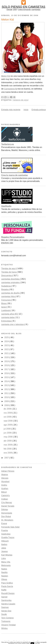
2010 (7, 397)
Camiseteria (9, 89)
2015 (7, 377)
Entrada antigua (39, 110)
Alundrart (5, 482)
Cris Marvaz (7, 503)
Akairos (5, 475)
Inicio (26, 110)
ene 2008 (8, 453)
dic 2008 (8, 409)
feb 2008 (8, 449)
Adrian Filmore (8, 471)
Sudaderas (6, 286)
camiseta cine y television (13, 324)
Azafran (5, 489)
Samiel (4, 597)
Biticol (4, 492)
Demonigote (7, 513)
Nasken (5, 576)
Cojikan (5, 499)
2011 (7, 393)
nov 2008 (8, 413)
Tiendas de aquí (20, 100)
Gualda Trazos (8, 537)
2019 (7, 361)
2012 (7, 389)
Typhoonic (6, 621)
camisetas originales (11, 282)
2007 (7, 458)
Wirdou (4, 628)
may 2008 (8, 437)
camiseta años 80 (9, 314)
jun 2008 (8, 433)
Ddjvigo (5, 510)
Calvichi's (5, 496)
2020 (7, 357)
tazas (4, 307)
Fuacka (5, 530)
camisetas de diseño (11, 293)
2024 (7, 341)
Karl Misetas (7, 555)
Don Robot (6, 517)
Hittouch (5, 541)
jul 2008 (7, 429)
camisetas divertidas (11, 279)
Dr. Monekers (7, 520)
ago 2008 (8, 425)
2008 (7, 405)
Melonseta (6, 565)
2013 (7, 385)
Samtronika (6, 600)
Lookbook (6, 310)
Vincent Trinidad (8, 625)
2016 (7, 373)
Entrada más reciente (11, 110)
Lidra (4, 558)
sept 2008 (8, 421)
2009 (7, 401)
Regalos (5, 289)
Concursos (6, 300)
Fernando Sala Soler (10, 527)
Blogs (4, 303)
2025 (7, 337)
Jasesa (4, 551)
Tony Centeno (7, 618)
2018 (7, 365)
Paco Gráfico (7, 583)
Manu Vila (6, 562)
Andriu (4, 485)
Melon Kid (6, 76)
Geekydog (6, 534)
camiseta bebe (8, 317)
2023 (7, 345)
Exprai (4, 523)
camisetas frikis (8, 296)
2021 (7, 353)
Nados (4, 569)
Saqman (5, 607)
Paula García (7, 586)
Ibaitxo (4, 544)
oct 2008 (8, 417)
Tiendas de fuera (9, 272)
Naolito (4, 572)
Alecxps (5, 478)
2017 (7, 369)
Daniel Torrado (8, 506)
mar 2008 (8, 445)
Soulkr (4, 614)
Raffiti (4, 590)
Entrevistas (7, 321)
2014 (7, 381)
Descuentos (7, 276)
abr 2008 (8, 441)
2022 (7, 349)
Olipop (4, 579)
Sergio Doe (6, 611)
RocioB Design (8, 593)
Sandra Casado (8, 604)
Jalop (4, 548)
